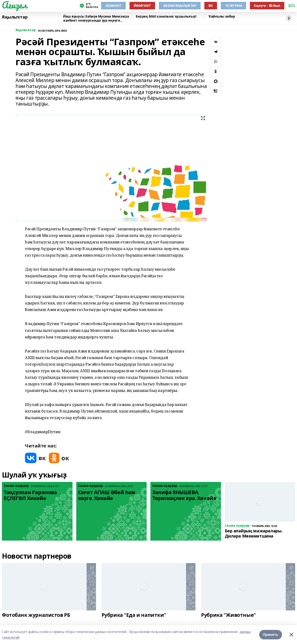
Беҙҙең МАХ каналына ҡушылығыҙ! (166, 17)
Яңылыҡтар (15, 17)
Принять (271, 635)
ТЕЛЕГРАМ (234, 6)
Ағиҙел (14, 5)
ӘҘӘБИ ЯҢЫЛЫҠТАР (180, 6)
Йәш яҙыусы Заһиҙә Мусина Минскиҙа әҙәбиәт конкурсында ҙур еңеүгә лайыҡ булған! (96, 18)
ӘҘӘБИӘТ (113, 6)
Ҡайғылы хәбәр (222, 17)
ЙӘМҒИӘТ (142, 6)
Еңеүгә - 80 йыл (267, 6)
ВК (211, 6)
